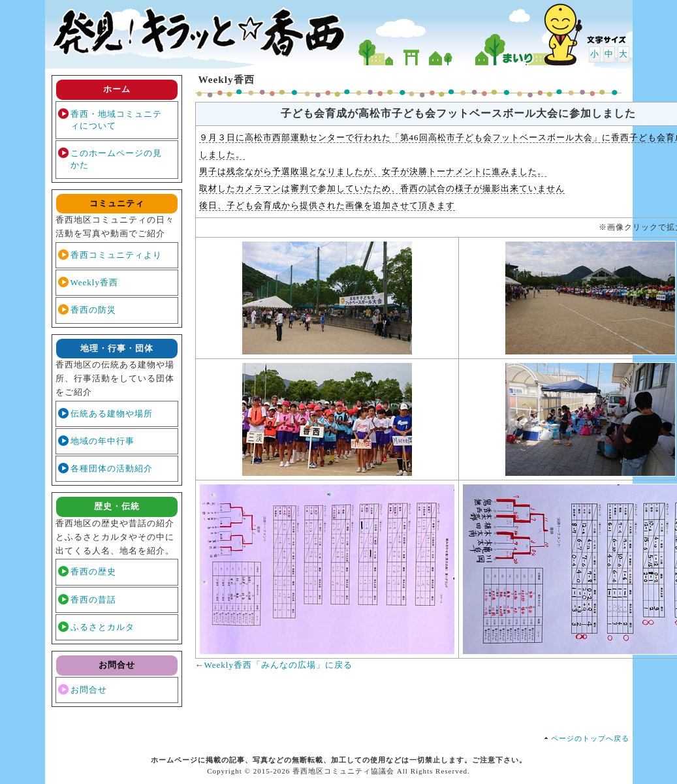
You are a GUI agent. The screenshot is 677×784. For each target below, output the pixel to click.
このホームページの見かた (116, 159)
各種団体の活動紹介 (112, 468)
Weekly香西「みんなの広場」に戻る (278, 665)
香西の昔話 (93, 600)
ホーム (117, 89)
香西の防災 (93, 310)
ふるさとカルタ (102, 627)
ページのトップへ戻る (590, 738)
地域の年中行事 (102, 441)
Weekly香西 (94, 282)
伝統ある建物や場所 (112, 414)
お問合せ (89, 690)
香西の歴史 (93, 572)
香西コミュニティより (116, 255)
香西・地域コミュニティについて (116, 120)
